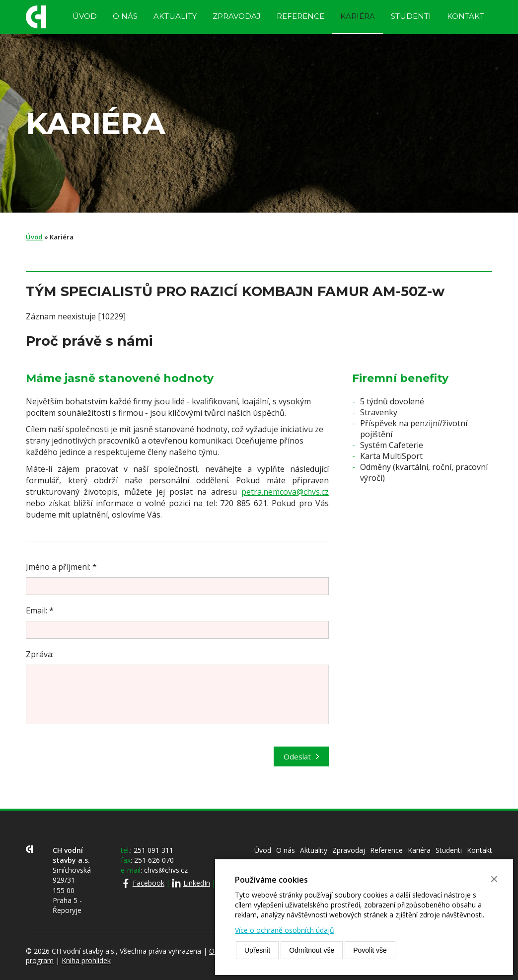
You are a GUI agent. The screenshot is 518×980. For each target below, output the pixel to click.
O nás (125, 16)
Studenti (411, 16)
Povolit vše (370, 950)
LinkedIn (197, 883)
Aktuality (175, 16)
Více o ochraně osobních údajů (285, 930)
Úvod (85, 16)
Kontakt (466, 16)
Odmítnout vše (312, 950)
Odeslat (297, 756)
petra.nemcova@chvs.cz (285, 492)
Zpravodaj (237, 16)
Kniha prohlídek (86, 960)
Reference (300, 16)
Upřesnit (257, 950)
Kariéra (358, 16)
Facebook (148, 883)
